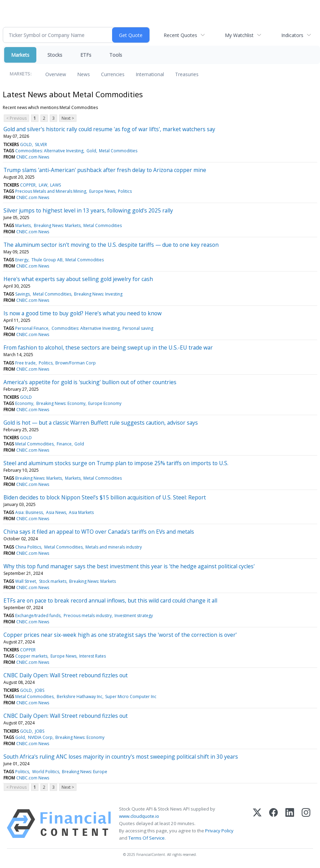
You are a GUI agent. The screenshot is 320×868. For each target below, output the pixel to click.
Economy (24, 403)
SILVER (41, 144)
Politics (125, 191)
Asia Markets (81, 512)
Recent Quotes (180, 35)
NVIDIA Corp (40, 737)
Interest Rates (93, 656)
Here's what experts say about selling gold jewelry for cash (78, 279)
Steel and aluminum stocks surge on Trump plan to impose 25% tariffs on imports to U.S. (116, 463)
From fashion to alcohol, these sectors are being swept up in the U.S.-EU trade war (108, 347)
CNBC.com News (33, 157)
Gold (91, 151)
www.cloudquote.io (139, 816)
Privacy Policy (219, 831)
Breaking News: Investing (98, 294)
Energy (22, 260)
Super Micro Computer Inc (131, 697)
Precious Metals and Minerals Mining (51, 191)
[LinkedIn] (290, 824)
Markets (20, 55)
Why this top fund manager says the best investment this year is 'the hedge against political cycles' (129, 566)
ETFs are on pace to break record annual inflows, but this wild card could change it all (110, 600)
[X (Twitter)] (257, 824)
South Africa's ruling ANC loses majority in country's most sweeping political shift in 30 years (121, 757)
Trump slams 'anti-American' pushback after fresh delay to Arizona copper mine (105, 170)
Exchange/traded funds (38, 616)
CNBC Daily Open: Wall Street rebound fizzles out (66, 675)
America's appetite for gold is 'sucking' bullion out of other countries (90, 382)
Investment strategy (134, 616)
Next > (68, 118)
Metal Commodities (118, 151)
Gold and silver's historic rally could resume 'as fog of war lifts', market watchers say (109, 129)
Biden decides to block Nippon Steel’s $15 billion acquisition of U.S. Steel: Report (105, 497)
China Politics (28, 547)
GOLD (26, 144)
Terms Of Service (147, 838)
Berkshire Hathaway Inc (80, 697)
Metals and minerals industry (114, 547)
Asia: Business (29, 512)
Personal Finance (32, 328)
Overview (56, 74)
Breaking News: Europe (85, 772)
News (84, 74)
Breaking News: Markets (57, 225)
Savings (22, 294)
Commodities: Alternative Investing (49, 151)
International (150, 74)
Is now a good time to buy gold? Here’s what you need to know (83, 313)
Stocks (55, 55)
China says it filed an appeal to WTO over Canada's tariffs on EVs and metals (99, 532)
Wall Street (26, 581)
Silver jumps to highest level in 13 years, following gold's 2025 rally (88, 210)
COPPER (28, 185)
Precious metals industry (88, 616)
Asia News (56, 512)
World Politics (46, 772)
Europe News (102, 191)
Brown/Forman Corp (76, 363)
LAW (43, 185)
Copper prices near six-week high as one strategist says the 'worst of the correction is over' (120, 635)
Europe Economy (105, 403)
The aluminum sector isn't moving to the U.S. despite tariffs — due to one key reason (111, 245)
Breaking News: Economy (61, 403)
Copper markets (31, 656)
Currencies (113, 74)
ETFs (86, 55)
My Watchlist (239, 35)
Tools (116, 55)
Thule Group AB (47, 260)
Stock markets (53, 581)
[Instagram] (306, 824)
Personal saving (138, 328)
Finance (64, 444)
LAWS (56, 185)
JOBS (40, 690)
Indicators (292, 35)
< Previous (16, 118)
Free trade (25, 363)
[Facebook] (273, 824)
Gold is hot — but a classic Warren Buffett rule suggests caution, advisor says (101, 423)
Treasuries (187, 74)
